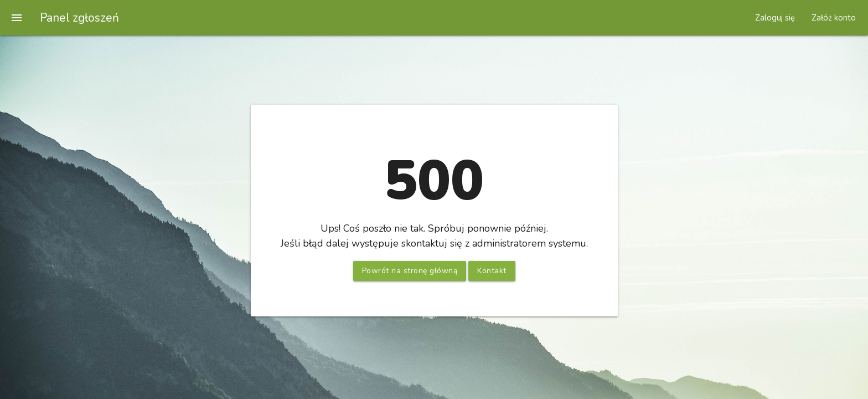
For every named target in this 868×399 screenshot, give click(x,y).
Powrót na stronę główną (410, 271)
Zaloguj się (775, 18)
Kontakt (492, 271)
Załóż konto (834, 18)
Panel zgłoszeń (79, 18)
